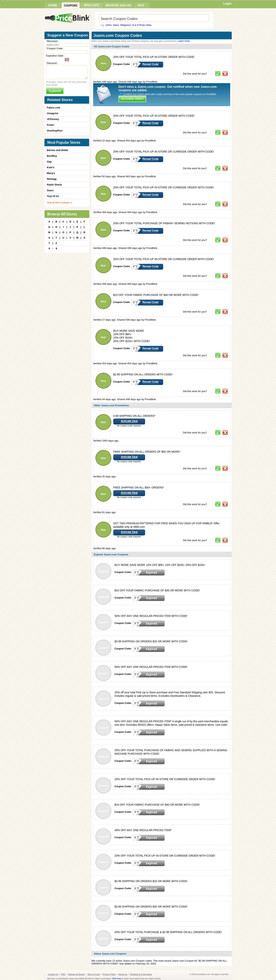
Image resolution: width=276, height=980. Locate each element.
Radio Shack (54, 185)
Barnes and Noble (58, 150)
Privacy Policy (109, 974)
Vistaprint (53, 113)
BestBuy (52, 156)
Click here (116, 978)
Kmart (51, 125)
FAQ (63, 974)
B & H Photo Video (142, 25)
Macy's (51, 173)
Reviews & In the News (141, 974)
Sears (116, 25)
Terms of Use (94, 974)
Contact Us (53, 974)
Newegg (52, 179)
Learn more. (184, 41)
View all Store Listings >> (60, 203)
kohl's (109, 25)
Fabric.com (54, 108)
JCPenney (53, 119)
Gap (49, 162)
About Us (123, 974)
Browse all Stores (76, 974)
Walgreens (126, 25)
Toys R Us (53, 196)
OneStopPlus (55, 131)
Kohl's (51, 167)
